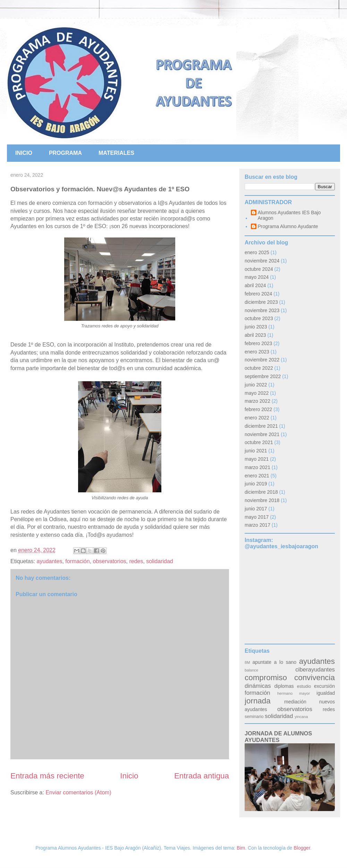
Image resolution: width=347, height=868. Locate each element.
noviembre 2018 (262, 500)
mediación (295, 702)
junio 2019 (256, 484)
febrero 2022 (258, 409)
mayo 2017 (257, 517)
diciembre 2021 (261, 426)
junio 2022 (256, 385)
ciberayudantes (315, 670)
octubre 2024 (259, 269)
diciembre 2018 (261, 492)
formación (77, 561)
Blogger (302, 848)
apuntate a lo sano (274, 662)
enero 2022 (257, 418)
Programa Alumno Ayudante (288, 226)
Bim (241, 848)
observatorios (109, 561)
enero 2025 (257, 252)
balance (251, 670)
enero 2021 (257, 476)
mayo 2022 (257, 393)
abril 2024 (255, 285)
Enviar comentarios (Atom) (78, 792)
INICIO (24, 153)
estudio (304, 686)
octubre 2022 (259, 368)
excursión (324, 686)
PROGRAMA (65, 153)
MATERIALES (116, 153)
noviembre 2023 (262, 310)
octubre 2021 (259, 442)
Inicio (129, 776)
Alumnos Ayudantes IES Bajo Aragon (289, 215)
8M (247, 662)
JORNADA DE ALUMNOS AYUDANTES (278, 737)
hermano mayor (294, 693)
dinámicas (258, 686)
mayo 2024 (257, 277)
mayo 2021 (257, 459)
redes (136, 561)
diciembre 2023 (261, 302)
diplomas (284, 686)
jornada (258, 701)
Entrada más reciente (47, 776)
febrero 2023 (258, 343)
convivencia (315, 678)
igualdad (326, 693)
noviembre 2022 (262, 360)
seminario (254, 717)
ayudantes (50, 561)
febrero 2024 (258, 294)
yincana (301, 717)
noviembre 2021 (262, 434)
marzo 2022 (257, 401)
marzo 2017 (257, 525)
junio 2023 (256, 327)
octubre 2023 (259, 318)
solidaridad (159, 561)
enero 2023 (257, 352)
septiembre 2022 (263, 376)
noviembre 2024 (262, 261)
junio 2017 (256, 509)
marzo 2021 (257, 467)
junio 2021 (256, 451)
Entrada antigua (202, 776)
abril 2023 (255, 335)
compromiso (266, 678)
